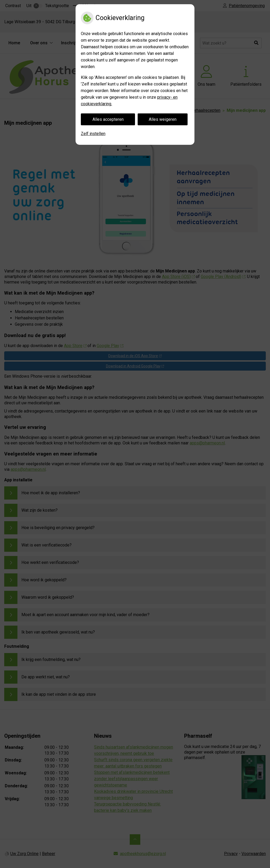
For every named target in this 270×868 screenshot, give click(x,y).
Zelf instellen (93, 134)
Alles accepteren (108, 119)
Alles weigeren (163, 119)
